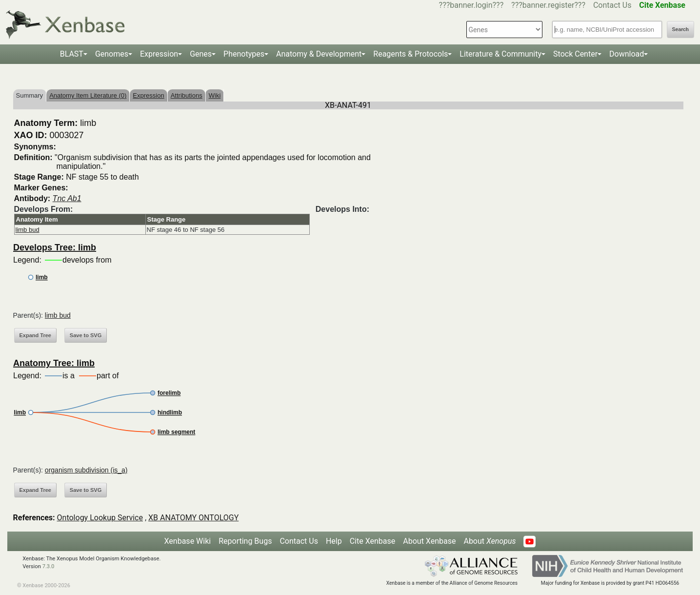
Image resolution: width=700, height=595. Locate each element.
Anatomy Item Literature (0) (88, 95)
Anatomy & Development (319, 54)
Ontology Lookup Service (100, 518)
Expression (159, 54)
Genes (201, 54)
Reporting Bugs (245, 541)
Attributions (187, 95)
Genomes (112, 54)
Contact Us (612, 5)
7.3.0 (49, 566)
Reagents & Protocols (410, 54)
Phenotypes (244, 54)
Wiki (215, 95)
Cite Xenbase (373, 541)
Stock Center (575, 54)
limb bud (28, 230)
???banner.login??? (471, 5)
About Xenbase (429, 541)
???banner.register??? (548, 5)
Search (680, 30)
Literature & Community (500, 54)
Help (334, 541)
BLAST (72, 54)
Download (627, 54)
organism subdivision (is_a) (86, 470)
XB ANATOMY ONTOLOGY (193, 518)
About (490, 541)
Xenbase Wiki (188, 541)
